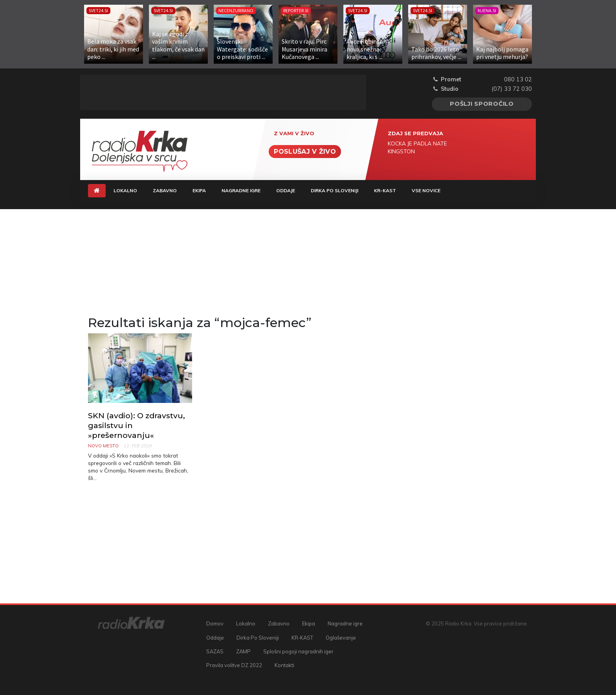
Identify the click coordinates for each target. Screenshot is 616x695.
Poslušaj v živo (305, 152)
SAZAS (215, 651)
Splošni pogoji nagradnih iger (298, 651)
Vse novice (426, 190)
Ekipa (199, 190)
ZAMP (243, 651)
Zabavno (165, 190)
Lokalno (125, 190)
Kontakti (284, 665)
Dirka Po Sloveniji (335, 190)
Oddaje (286, 190)
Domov (215, 623)
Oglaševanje (341, 638)
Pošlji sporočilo (482, 104)
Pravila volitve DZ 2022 (234, 665)
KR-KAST (385, 190)
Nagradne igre (241, 190)
